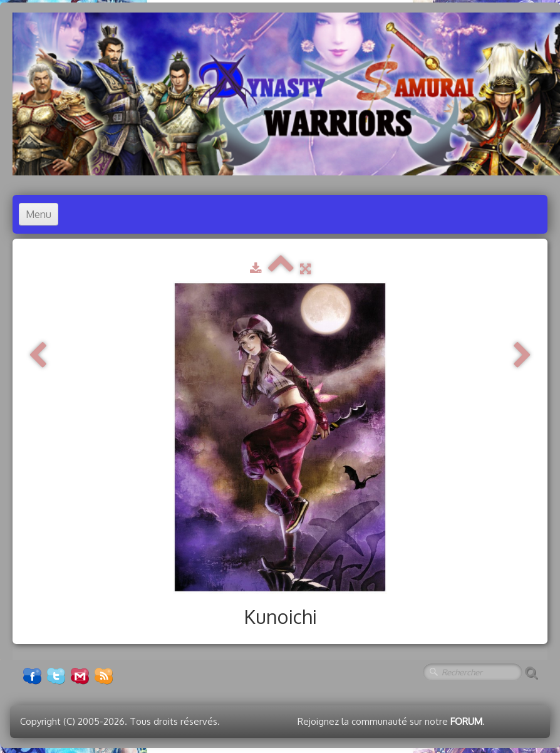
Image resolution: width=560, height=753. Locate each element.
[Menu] (39, 214)
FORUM (466, 721)
